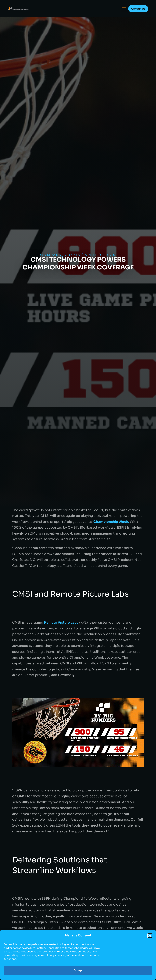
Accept (78, 970)
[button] (150, 936)
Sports (72, 255)
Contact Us (138, 9)
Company (51, 255)
